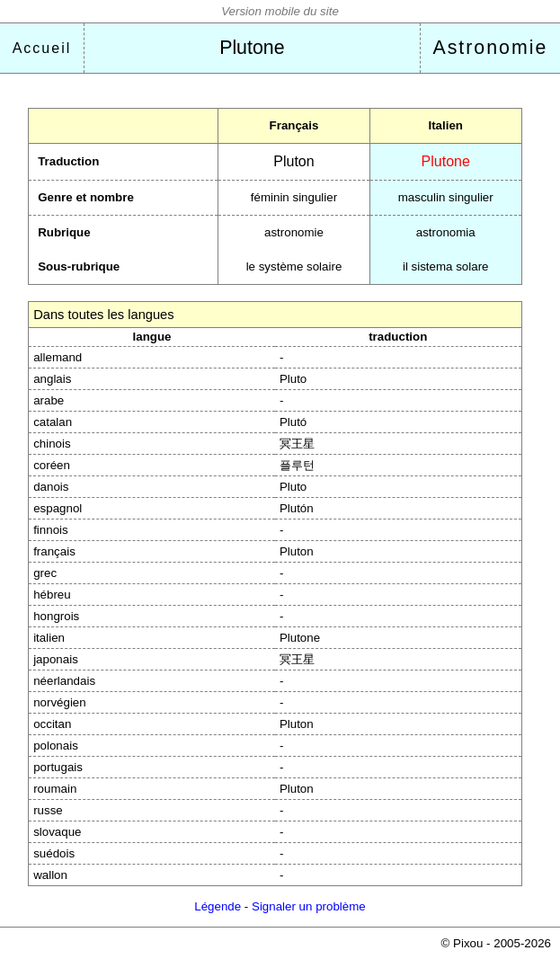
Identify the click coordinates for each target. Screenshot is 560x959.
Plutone (252, 48)
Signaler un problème (309, 906)
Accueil (42, 48)
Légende (218, 906)
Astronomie (490, 48)
